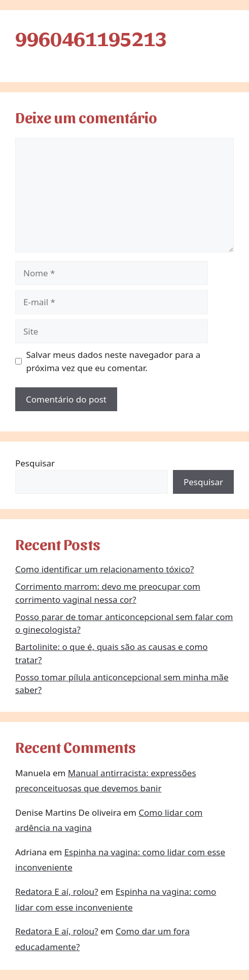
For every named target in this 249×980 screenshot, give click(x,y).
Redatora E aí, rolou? (57, 892)
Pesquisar (35, 463)
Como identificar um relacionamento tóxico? (104, 569)
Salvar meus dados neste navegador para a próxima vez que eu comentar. (114, 361)
